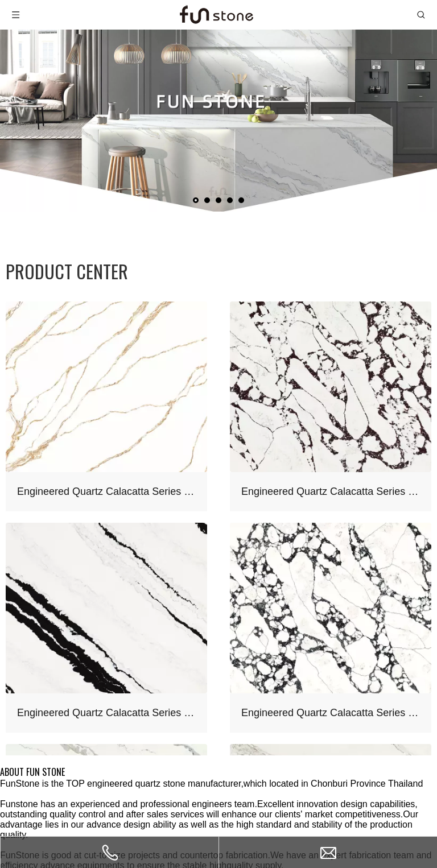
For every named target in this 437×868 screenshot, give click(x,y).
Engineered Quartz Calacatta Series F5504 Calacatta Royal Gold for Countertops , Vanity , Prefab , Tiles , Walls (106, 491)
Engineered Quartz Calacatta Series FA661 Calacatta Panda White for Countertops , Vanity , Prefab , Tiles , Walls (106, 713)
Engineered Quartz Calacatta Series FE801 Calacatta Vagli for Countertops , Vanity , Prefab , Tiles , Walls (331, 713)
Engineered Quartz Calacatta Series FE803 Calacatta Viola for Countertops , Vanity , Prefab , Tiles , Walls (331, 491)
